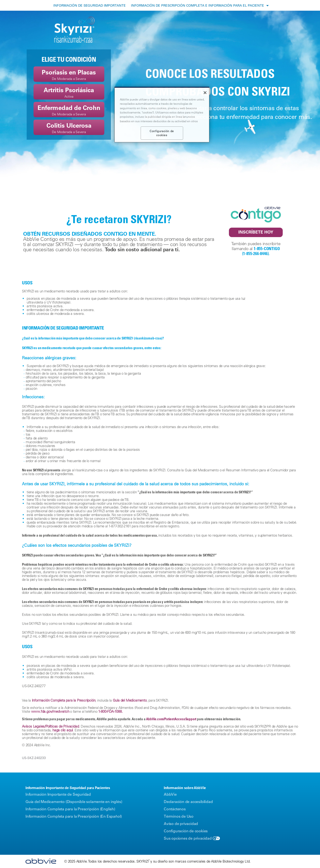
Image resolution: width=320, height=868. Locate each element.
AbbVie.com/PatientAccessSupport (171, 719)
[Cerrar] (205, 93)
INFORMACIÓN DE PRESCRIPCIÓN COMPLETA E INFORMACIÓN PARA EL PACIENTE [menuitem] (198, 5)
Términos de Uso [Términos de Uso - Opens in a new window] (179, 816)
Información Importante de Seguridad (58, 794)
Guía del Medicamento (130, 700)
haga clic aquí (63, 730)
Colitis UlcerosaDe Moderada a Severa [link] (69, 128)
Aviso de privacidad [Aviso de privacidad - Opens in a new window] (181, 824)
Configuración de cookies (186, 831)
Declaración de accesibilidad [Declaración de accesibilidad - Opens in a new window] (188, 802)
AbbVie (170, 794)
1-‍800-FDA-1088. (110, 711)
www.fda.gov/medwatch (50, 711)
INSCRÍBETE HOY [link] (256, 232)
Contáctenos (175, 809)
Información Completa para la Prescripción (64, 700)
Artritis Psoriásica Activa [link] (69, 92)
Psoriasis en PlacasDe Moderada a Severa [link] (69, 75)
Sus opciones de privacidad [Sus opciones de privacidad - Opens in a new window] (188, 838)
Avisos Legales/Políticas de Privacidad (50, 726)
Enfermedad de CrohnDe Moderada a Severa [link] (69, 110)
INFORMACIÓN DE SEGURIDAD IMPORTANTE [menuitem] (90, 5)
